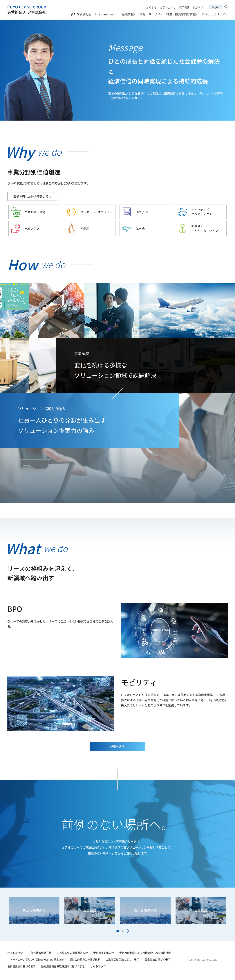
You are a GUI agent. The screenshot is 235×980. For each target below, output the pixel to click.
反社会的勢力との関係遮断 (85, 959)
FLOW (198, 7)
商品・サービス (150, 14)
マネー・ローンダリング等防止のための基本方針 (36, 959)
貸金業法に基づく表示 (158, 959)
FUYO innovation (107, 14)
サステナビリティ (214, 14)
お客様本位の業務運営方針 (72, 953)
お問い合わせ (168, 7)
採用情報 (184, 7)
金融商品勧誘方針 (104, 953)
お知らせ (151, 7)
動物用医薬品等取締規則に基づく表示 (63, 966)
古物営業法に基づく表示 (21, 966)
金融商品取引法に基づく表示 (122, 959)
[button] (112, 931)
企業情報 (128, 14)
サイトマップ (98, 966)
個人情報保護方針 (41, 953)
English (216, 7)
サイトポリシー (16, 953)
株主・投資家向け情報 (181, 14)
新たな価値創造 (81, 14)
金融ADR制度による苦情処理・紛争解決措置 (145, 953)
